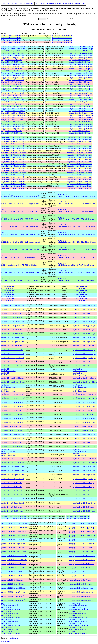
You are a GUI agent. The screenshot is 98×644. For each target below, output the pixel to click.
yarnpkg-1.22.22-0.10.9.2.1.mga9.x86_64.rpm (79, 616)
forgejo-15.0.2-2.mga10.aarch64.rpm (81, 47)
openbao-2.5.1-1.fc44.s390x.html (12, 483)
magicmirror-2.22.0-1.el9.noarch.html (13, 182)
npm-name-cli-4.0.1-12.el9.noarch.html (8, 287)
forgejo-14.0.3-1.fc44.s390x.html (12, 82)
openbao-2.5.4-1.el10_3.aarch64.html (8, 370)
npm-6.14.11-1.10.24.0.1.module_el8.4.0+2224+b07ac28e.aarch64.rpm (76, 272)
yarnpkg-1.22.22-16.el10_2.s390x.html (14, 532)
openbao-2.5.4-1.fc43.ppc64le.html (12, 342)
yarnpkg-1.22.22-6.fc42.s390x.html (13, 596)
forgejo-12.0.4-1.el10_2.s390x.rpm (81, 117)
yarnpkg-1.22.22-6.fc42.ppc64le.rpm (81, 592)
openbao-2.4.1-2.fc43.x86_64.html (12, 511)
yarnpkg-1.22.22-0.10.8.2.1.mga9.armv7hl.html (11, 624)
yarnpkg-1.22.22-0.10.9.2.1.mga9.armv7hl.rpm (79, 608)
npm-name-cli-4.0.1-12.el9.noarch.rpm (81, 287)
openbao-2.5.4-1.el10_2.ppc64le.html (8, 390)
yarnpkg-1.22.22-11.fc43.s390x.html (13, 548)
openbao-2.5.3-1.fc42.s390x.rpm (84, 442)
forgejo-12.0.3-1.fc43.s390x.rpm (80, 131)
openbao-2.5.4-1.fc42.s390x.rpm (84, 362)
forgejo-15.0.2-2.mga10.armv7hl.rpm (81, 49)
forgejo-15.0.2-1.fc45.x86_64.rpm (80, 62)
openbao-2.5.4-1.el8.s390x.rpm (83, 426)
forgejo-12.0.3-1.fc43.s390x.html (12, 131)
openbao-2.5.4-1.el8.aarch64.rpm (84, 418)
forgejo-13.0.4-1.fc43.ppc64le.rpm (80, 93)
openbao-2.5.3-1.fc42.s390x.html (12, 442)
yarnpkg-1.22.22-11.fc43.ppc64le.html (14, 544)
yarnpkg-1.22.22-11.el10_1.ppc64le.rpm (82, 560)
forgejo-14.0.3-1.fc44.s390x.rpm (80, 82)
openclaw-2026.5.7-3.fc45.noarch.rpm (78, 516)
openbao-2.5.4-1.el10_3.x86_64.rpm (85, 382)
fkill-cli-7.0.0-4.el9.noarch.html (11, 36)
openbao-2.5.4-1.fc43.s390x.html (12, 346)
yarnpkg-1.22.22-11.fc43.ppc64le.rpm (82, 544)
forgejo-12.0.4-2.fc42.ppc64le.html (12, 102)
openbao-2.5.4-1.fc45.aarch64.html (12, 305)
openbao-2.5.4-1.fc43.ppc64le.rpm (84, 342)
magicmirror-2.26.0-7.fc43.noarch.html (14, 155)
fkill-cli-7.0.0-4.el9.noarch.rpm (62, 36)
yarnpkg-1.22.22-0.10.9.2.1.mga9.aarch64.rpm (79, 604)
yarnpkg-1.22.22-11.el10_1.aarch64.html (14, 556)
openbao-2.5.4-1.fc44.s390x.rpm (84, 330)
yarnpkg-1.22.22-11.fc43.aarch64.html (14, 540)
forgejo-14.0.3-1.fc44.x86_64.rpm (80, 86)
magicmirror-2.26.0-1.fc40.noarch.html (14, 173)
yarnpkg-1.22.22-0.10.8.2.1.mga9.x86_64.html (11, 632)
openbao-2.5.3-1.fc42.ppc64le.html (12, 438)
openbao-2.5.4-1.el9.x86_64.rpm (84, 414)
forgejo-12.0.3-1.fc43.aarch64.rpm (80, 126)
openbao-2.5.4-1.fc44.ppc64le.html (12, 326)
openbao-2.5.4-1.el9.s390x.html (11, 410)
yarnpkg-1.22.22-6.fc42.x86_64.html (13, 600)
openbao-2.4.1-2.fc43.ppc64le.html (12, 503)
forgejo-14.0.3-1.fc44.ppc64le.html (12, 78)
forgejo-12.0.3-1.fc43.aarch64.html (12, 126)
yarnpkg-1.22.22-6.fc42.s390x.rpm (81, 596)
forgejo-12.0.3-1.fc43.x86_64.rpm (80, 133)
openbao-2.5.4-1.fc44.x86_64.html (12, 334)
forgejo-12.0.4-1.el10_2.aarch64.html (13, 109)
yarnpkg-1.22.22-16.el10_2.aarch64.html (14, 524)
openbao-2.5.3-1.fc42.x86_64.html (12, 447)
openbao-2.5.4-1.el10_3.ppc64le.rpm (80, 374)
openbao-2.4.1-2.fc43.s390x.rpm (84, 507)
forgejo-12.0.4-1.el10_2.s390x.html (13, 117)
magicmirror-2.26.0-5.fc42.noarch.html (14, 164)
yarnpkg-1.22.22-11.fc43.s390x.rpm (81, 548)
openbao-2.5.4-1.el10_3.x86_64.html (13, 382)
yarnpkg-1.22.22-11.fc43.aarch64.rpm (82, 540)
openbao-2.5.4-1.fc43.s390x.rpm (84, 346)
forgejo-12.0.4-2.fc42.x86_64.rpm (80, 106)
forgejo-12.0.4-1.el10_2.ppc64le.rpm (81, 113)
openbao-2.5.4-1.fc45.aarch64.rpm (84, 305)
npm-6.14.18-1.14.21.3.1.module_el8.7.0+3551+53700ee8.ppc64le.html (20, 203)
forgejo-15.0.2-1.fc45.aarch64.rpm (80, 55)
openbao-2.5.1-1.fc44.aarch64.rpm (84, 467)
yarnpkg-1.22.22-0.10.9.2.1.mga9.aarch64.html (11, 604)
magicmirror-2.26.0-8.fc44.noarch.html (14, 137)
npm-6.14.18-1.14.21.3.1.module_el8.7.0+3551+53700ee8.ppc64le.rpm (77, 203)
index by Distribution (26, 3)
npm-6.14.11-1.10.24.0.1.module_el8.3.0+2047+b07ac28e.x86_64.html (20, 279)
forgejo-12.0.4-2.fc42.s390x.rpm (80, 104)
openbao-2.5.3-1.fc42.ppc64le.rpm (84, 438)
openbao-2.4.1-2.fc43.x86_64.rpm (84, 511)
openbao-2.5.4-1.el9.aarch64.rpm (84, 402)
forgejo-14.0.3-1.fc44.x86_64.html (12, 86)
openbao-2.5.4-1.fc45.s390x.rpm (84, 313)
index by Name (68, 3)
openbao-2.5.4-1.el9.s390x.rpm (83, 410)
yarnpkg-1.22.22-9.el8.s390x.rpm (80, 580)
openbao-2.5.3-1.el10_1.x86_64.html (13, 463)
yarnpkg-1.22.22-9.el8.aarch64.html (13, 572)
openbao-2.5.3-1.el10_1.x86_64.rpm (85, 463)
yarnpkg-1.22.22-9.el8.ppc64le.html (13, 576)
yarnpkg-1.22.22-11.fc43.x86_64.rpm (81, 552)
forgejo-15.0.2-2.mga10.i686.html (12, 51)
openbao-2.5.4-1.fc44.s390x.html (12, 330)
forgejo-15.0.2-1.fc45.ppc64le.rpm (80, 58)
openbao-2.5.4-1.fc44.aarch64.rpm (84, 322)
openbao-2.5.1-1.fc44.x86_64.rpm (84, 491)
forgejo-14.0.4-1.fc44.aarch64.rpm (80, 64)
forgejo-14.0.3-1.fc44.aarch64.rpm (80, 73)
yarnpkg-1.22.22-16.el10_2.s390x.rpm (82, 532)
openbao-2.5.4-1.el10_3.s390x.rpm (85, 378)
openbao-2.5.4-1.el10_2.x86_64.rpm (85, 398)
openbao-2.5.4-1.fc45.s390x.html (12, 313)
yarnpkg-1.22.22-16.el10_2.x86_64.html (14, 536)
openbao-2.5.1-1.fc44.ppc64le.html (12, 475)
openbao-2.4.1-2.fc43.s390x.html (12, 507)
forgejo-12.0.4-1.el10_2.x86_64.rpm (81, 122)
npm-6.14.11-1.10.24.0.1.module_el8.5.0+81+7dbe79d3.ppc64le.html (19, 264)
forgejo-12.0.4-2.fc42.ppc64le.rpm (80, 102)
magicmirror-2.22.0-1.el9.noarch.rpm (79, 182)
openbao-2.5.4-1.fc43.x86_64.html (12, 350)
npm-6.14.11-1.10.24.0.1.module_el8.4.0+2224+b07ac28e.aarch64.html (20, 272)
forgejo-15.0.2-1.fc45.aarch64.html (12, 55)
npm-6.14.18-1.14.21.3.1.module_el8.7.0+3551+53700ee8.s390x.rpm (76, 210)
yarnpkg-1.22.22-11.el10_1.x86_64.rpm (82, 568)
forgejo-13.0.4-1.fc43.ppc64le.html (12, 93)
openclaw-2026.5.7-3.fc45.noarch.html (14, 516)
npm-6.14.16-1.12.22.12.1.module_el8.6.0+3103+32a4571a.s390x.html (20, 226)
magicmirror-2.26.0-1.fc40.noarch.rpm (80, 173)
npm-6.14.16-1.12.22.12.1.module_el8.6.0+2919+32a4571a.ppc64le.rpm (77, 241)
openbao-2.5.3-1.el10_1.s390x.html (13, 459)
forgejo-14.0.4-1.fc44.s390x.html (12, 69)
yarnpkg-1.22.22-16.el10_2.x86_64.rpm (82, 536)
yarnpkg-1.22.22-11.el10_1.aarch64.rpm (82, 556)
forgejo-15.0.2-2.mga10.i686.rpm (80, 51)
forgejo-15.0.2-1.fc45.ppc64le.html (12, 58)
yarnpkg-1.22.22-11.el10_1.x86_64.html (14, 568)
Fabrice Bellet (5, 641)
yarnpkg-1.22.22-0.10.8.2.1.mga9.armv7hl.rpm (79, 624)
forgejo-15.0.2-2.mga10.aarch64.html (13, 47)
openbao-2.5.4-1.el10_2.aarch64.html (8, 386)
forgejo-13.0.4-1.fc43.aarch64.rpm (80, 91)
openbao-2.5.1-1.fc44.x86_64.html (12, 491)
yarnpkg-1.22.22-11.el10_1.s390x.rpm (82, 564)
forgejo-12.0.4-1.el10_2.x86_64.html (13, 122)
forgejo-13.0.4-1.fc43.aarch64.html (12, 91)
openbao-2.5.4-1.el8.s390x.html (11, 426)
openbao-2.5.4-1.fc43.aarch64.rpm (84, 338)
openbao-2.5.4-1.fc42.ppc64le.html (12, 358)
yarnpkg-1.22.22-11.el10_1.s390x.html (14, 564)
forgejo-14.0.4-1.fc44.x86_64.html (12, 71)
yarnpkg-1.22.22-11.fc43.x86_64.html (13, 552)
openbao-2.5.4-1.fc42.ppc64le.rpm (84, 358)
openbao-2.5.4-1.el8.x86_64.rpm (84, 430)
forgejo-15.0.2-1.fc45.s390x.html (12, 60)
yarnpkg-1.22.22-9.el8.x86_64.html (13, 584)
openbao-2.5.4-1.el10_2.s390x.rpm (85, 394)
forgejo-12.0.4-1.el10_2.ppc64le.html (13, 113)
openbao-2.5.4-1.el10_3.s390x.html (13, 378)
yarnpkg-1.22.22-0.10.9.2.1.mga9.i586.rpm (78, 612)
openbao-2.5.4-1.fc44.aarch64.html (12, 322)
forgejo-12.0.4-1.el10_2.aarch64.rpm (81, 109)
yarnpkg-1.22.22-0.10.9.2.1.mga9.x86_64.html (11, 616)
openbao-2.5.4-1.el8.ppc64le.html (12, 422)
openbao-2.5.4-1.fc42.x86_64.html (12, 366)
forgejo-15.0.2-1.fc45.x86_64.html (12, 62)
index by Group (13, 3)
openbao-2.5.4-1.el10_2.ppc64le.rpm (80, 390)
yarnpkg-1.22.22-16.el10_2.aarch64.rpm (82, 524)
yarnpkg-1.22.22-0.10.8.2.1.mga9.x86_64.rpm (79, 632)
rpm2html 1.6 (14, 638)
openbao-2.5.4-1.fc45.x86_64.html (12, 318)
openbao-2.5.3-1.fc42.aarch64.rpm (84, 434)
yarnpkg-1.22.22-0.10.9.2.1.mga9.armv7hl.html (11, 608)
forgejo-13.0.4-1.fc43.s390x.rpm (80, 95)
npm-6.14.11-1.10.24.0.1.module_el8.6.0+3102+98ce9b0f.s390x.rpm (76, 256)
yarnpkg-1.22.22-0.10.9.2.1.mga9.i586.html (10, 612)
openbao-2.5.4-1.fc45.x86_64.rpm (84, 318)
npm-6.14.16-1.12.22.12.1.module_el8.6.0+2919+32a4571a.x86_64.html (20, 249)
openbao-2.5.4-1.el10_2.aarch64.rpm (80, 386)
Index (4, 3)
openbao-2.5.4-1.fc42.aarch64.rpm (84, 354)
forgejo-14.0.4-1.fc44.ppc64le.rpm (80, 66)
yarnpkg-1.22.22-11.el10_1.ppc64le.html (14, 560)
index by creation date (54, 3)
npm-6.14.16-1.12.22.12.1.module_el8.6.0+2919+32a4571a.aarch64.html (20, 233)
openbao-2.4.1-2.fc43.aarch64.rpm (84, 499)
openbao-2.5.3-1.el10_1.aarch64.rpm (80, 451)
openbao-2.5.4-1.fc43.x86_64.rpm (84, 350)
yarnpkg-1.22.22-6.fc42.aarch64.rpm (81, 588)
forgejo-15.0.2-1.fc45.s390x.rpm (80, 60)
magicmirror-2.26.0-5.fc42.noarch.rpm (80, 164)
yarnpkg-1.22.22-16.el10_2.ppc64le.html (14, 528)
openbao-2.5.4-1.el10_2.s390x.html (13, 394)
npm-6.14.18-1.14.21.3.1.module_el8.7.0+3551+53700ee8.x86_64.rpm (76, 218)
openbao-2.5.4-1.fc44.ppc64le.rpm (84, 326)
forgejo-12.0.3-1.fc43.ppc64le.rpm (80, 129)
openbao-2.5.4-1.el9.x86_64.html (12, 414)
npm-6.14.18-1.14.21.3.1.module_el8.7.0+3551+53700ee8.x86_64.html (20, 218)
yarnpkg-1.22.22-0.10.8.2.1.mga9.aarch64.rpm (79, 620)
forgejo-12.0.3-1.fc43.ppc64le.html (12, 129)
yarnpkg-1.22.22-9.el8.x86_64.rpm (81, 584)
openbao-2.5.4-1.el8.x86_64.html (12, 430)
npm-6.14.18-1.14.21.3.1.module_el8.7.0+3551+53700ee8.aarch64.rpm (77, 195)
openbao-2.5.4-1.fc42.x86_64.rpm (84, 366)
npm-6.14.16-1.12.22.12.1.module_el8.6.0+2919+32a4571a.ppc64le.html (20, 241)
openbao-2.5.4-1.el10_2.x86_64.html (13, 398)
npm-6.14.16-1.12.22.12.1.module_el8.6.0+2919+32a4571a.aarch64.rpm (77, 233)
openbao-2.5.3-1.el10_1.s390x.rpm (85, 459)
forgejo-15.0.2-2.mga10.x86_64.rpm (81, 53)
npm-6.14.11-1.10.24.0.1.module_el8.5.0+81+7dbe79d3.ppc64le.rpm (76, 264)
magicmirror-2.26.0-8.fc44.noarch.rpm (80, 137)
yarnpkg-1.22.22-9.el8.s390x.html (12, 580)
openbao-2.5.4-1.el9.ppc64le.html (12, 406)
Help (83, 3)
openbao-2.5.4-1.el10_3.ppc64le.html (8, 374)
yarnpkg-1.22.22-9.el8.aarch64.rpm (81, 572)
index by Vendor (40, 3)
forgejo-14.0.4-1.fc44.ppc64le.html (12, 66)
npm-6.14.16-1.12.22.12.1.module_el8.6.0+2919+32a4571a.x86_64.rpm (77, 249)
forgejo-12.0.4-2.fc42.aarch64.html (12, 100)
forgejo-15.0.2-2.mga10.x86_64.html (13, 53)
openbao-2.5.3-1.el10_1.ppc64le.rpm (80, 455)
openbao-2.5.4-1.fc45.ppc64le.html (12, 309)
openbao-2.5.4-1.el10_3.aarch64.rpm (80, 370)
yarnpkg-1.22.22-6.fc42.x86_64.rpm (81, 600)
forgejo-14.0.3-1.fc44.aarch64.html (12, 73)
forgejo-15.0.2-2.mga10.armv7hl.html (13, 49)
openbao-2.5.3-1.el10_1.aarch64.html (8, 451)
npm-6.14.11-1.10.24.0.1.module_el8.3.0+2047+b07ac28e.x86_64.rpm (76, 279)
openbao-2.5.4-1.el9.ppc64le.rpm (84, 406)
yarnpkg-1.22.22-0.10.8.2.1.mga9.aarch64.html (11, 620)
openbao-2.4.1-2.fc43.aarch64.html (12, 499)
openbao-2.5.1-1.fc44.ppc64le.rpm (84, 475)
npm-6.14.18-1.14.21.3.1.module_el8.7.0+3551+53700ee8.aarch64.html (20, 195)
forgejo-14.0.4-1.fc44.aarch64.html (12, 64)
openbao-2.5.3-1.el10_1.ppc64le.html (8, 455)
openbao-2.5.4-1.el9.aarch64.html (12, 402)
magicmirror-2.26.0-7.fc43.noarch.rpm (80, 155)
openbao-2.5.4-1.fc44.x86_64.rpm (84, 334)
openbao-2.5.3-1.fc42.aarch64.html (12, 434)
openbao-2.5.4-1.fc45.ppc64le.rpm (84, 309)
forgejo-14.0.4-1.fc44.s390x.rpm (80, 69)
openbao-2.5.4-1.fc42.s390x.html (12, 362)
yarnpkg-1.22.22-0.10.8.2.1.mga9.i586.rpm (78, 628)
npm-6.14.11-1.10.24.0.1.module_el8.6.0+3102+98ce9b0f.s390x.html (19, 256)
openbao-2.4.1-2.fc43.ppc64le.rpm (84, 503)
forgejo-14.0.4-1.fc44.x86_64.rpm (80, 71)
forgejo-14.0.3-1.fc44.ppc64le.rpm (80, 78)
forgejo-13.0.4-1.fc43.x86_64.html (12, 98)
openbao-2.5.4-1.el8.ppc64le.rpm (84, 422)
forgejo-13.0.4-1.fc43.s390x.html (12, 95)
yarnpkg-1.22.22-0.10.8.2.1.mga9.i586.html (10, 628)
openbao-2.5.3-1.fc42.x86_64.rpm (84, 447)
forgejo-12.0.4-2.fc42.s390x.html (12, 104)
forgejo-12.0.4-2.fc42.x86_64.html (12, 106)
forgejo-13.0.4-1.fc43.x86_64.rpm (80, 98)
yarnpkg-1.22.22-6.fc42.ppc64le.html (13, 592)
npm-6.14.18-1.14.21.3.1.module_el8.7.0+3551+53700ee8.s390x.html (19, 210)
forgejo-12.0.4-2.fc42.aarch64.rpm (80, 100)
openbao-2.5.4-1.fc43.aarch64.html (12, 338)
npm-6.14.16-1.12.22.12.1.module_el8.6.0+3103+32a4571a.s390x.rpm (76, 226)
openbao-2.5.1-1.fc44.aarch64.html (12, 467)
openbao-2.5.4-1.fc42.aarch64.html (12, 354)
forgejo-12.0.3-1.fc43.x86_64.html (12, 133)
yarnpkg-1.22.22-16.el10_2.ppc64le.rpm (82, 528)
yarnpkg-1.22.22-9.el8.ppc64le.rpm (81, 576)
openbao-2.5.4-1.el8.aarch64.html (12, 418)
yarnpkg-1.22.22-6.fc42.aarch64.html (13, 588)
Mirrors (77, 3)
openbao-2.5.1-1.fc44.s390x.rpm (84, 483)
